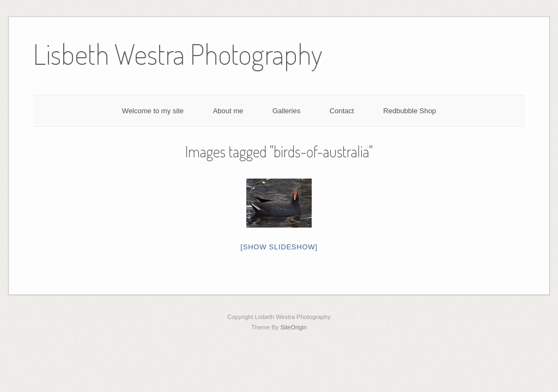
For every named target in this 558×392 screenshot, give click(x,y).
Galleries (286, 111)
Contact (342, 111)
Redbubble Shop (410, 111)
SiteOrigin (293, 327)
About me (228, 111)
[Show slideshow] (279, 247)
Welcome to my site (153, 111)
